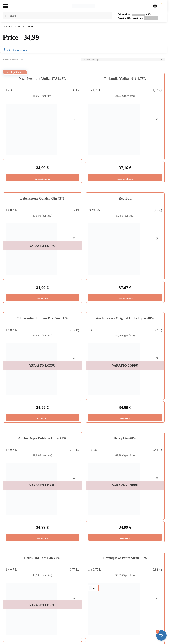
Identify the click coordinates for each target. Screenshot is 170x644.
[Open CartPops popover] (161, 635)
